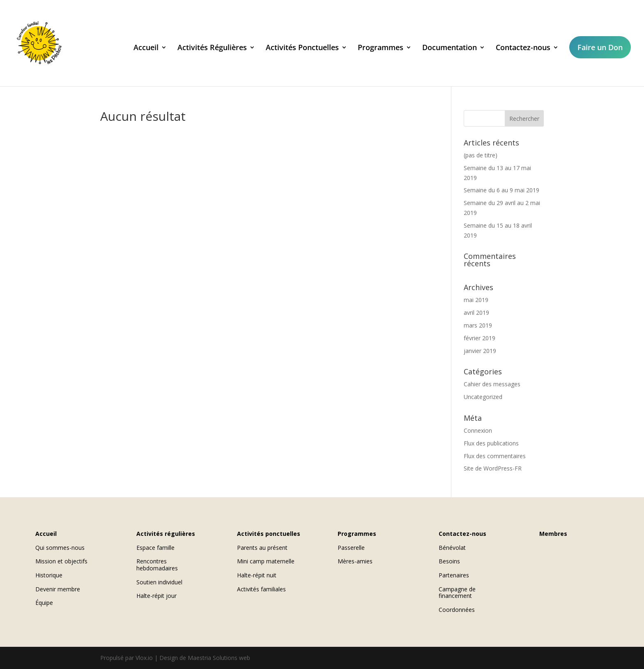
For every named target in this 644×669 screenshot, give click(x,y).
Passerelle (351, 548)
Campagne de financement (457, 593)
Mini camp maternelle (266, 561)
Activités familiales (261, 589)
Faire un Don (600, 47)
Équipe (44, 603)
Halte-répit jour (156, 596)
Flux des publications (491, 443)
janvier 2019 (480, 351)
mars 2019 (478, 325)
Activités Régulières (212, 48)
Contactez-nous (523, 48)
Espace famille (155, 548)
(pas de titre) (481, 155)
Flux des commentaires (495, 456)
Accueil (146, 48)
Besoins (449, 561)
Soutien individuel (159, 582)
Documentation (450, 48)
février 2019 (480, 338)
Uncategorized (483, 397)
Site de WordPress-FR (493, 468)
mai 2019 (476, 300)
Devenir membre (58, 589)
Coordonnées (457, 610)
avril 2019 (476, 313)
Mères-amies (355, 561)
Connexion (478, 430)
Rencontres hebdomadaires (157, 565)
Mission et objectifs (61, 561)
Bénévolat (452, 548)
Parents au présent (262, 548)
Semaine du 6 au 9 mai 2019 (501, 190)
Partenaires (454, 575)
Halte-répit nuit (257, 575)
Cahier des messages (492, 384)
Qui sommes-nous (60, 548)
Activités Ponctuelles (302, 48)
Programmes (381, 48)
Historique (49, 575)
